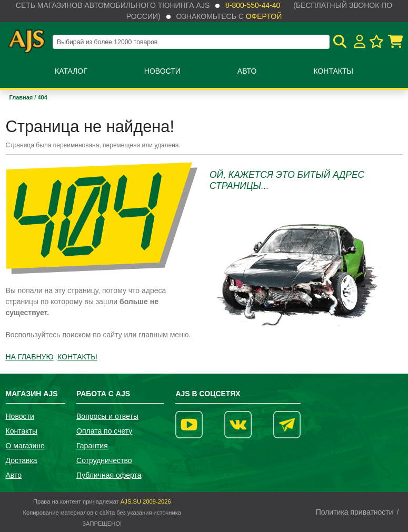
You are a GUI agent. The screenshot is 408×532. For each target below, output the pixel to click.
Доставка (22, 460)
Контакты (333, 71)
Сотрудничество (104, 460)
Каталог (71, 71)
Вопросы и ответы (107, 416)
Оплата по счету (104, 431)
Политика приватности (355, 512)
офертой (264, 16)
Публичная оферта (109, 475)
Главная (22, 97)
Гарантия (92, 446)
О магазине (25, 446)
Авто (247, 71)
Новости (162, 71)
